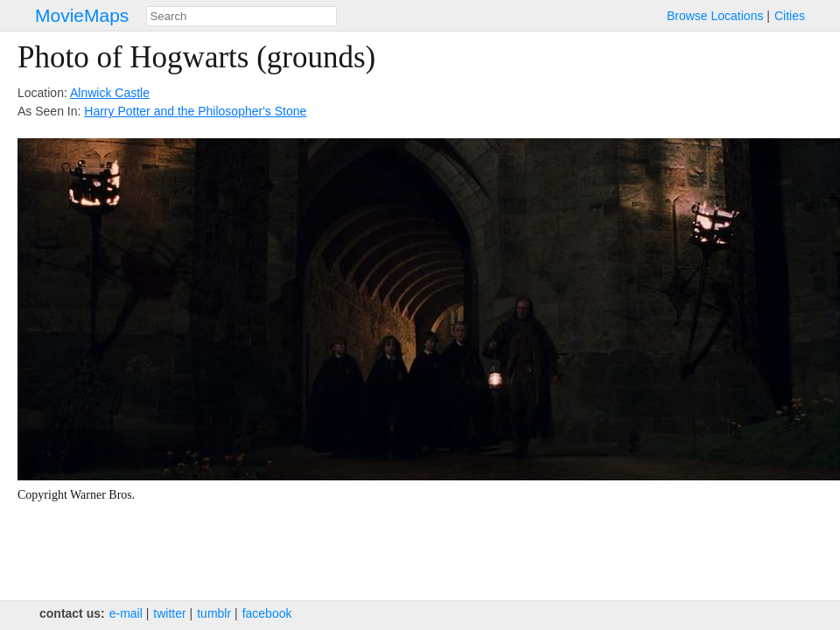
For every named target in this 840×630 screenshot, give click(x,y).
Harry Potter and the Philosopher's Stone (195, 111)
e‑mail (126, 613)
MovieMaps (82, 15)
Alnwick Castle (110, 93)
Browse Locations (715, 16)
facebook (267, 613)
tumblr (214, 613)
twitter (169, 613)
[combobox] (241, 16)
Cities (790, 16)
